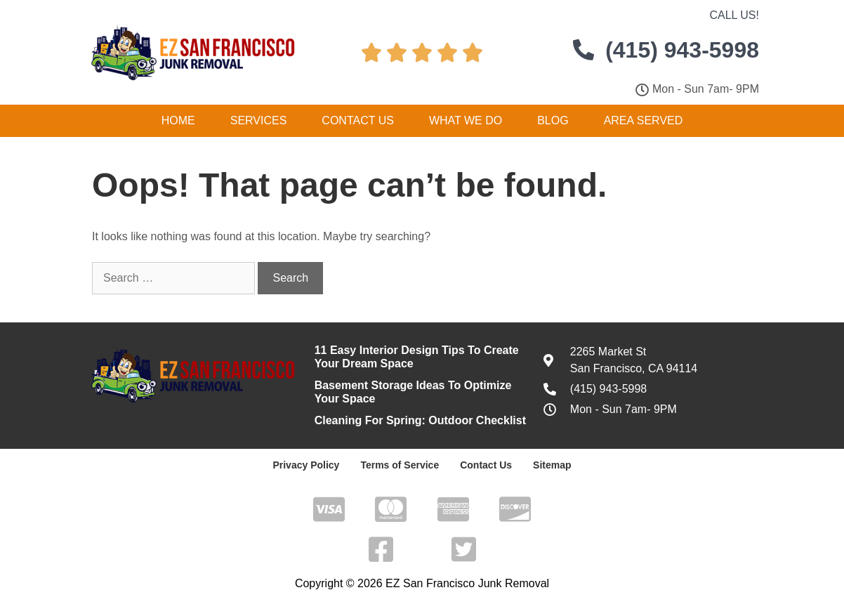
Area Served (644, 120)
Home (178, 120)
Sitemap (552, 465)
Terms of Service (400, 465)
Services (259, 120)
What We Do (466, 120)
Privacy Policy (306, 465)
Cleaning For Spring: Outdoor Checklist (420, 420)
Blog (553, 120)
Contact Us (358, 120)
